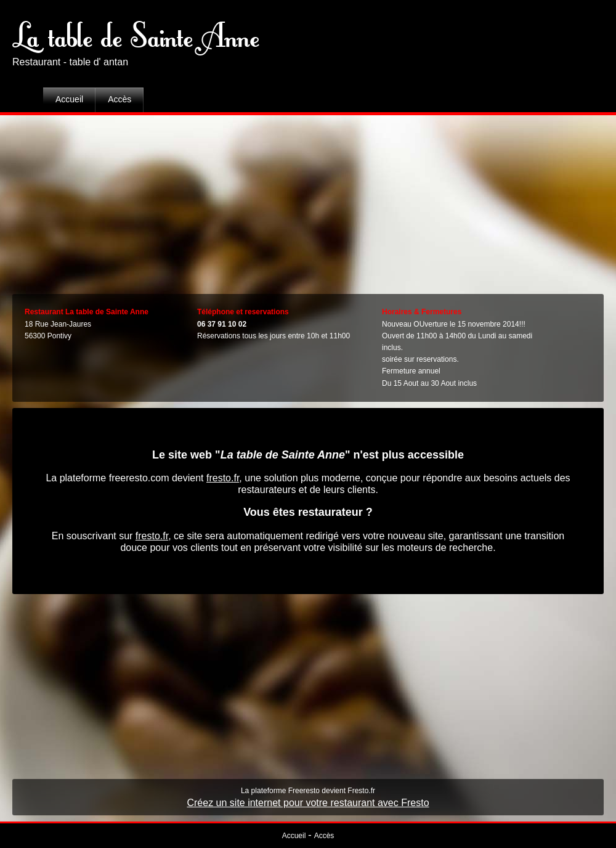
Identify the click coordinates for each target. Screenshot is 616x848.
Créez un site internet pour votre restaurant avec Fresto (308, 803)
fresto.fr (223, 478)
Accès (120, 99)
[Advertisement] (308, 202)
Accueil (69, 99)
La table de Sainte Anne (136, 34)
